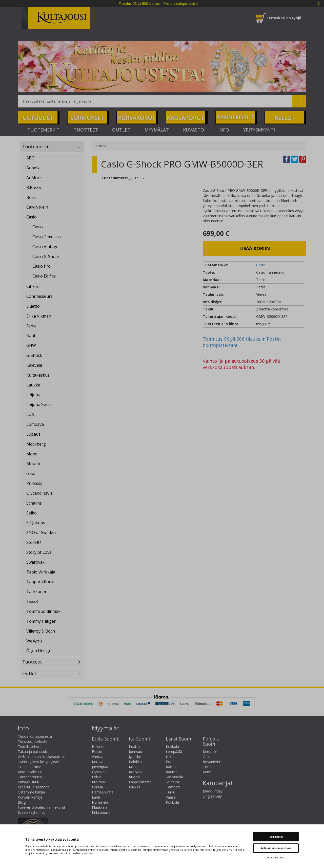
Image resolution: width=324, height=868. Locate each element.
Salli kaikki (276, 837)
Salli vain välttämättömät (276, 848)
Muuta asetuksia (276, 857)
